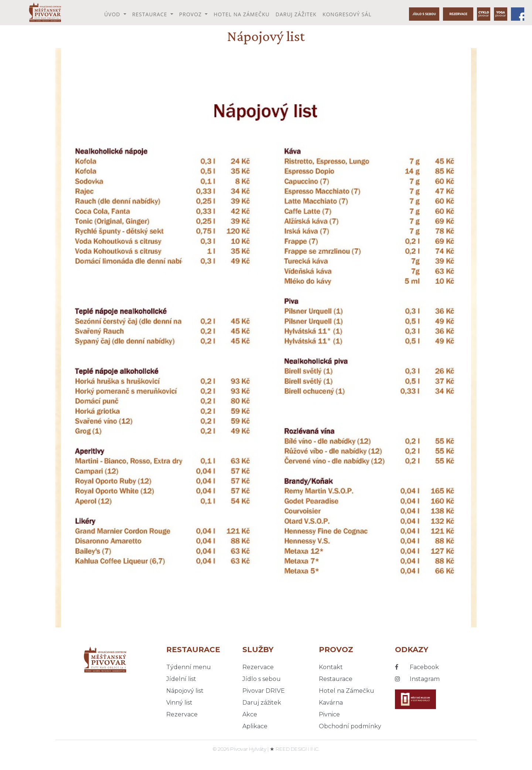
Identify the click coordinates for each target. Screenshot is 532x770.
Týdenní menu (189, 667)
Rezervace (182, 714)
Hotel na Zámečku (242, 14)
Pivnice (329, 714)
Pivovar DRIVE (264, 691)
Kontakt (331, 667)
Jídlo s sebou (262, 679)
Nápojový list (185, 691)
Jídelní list (181, 679)
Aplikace (255, 726)
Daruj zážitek (296, 14)
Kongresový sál (347, 14)
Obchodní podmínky (350, 726)
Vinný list (179, 703)
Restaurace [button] (151, 14)
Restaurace (336, 679)
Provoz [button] (191, 14)
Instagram (417, 679)
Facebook (417, 667)
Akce (250, 714)
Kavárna (331, 703)
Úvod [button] (113, 14)
